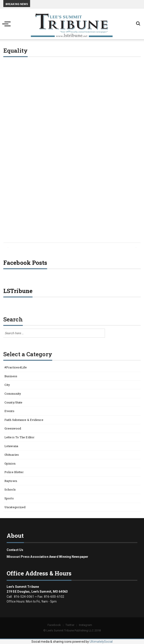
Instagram (85, 625)
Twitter (70, 625)
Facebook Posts (25, 263)
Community (13, 394)
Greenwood (13, 428)
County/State (13, 402)
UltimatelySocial (101, 642)
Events (9, 411)
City (7, 385)
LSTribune (18, 291)
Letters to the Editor (19, 437)
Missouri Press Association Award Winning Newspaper (47, 557)
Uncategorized (15, 507)
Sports (9, 498)
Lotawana (11, 446)
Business (11, 376)
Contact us (15, 550)
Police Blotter (14, 472)
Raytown (11, 481)
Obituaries (12, 455)
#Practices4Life (16, 367)
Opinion (10, 463)
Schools (10, 489)
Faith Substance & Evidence (24, 420)
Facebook (54, 625)
